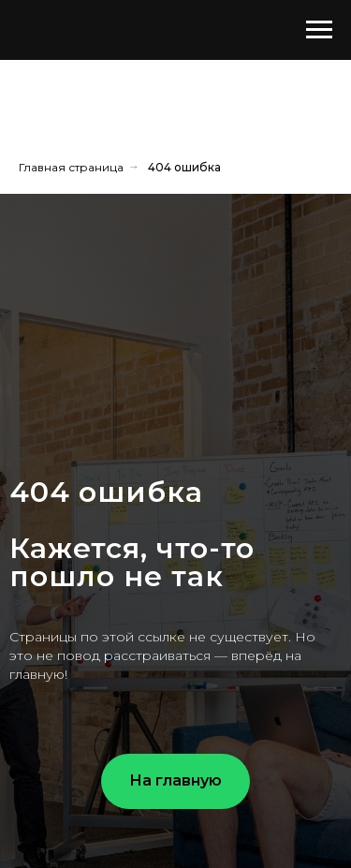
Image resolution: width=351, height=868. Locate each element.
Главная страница (71, 167)
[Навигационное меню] (319, 30)
